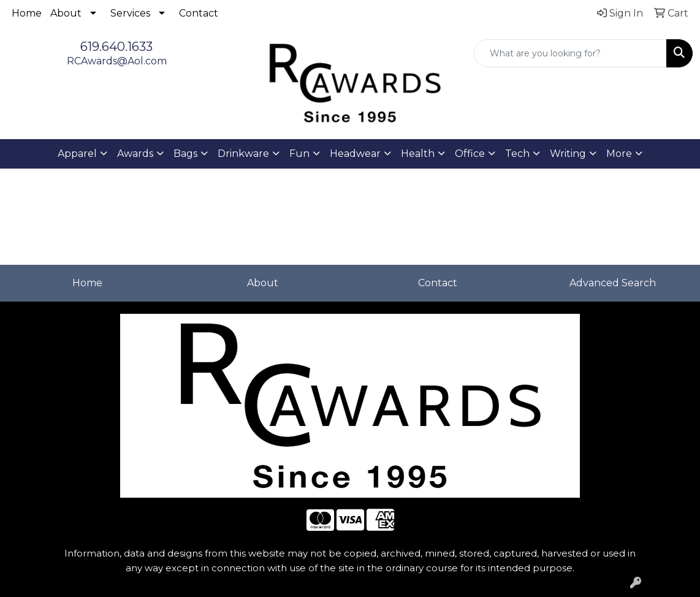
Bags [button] (185, 154)
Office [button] (470, 154)
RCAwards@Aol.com (117, 61)
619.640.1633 (116, 47)
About (66, 13)
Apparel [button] (77, 154)
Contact (199, 13)
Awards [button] (135, 154)
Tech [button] (517, 154)
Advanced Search (613, 283)
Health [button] (418, 154)
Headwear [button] (355, 154)
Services (130, 13)
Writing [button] (568, 154)
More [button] (619, 154)
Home (27, 13)
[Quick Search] (570, 53)
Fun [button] (299, 154)
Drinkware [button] (243, 154)
